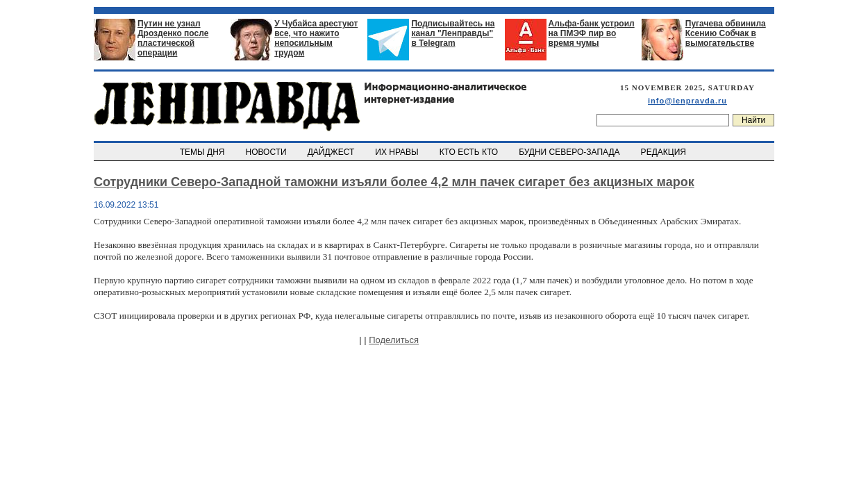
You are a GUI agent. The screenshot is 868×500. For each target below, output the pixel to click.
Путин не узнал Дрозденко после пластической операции (173, 38)
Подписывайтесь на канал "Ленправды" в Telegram (453, 33)
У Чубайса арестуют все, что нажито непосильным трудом (316, 38)
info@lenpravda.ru (687, 101)
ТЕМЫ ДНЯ (203, 152)
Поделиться (394, 340)
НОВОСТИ (267, 152)
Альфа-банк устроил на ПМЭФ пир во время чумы (592, 33)
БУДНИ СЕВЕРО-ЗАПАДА (570, 152)
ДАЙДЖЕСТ (332, 152)
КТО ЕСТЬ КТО (470, 152)
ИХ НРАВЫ (398, 152)
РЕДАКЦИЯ (665, 152)
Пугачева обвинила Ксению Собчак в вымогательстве (726, 33)
